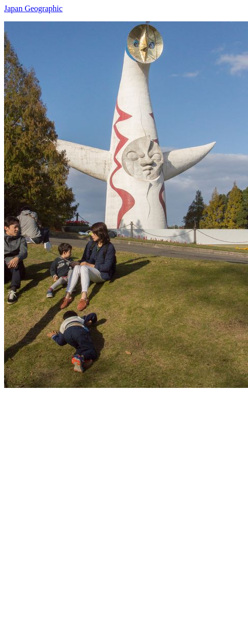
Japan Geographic (33, 8)
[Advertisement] (124, 512)
